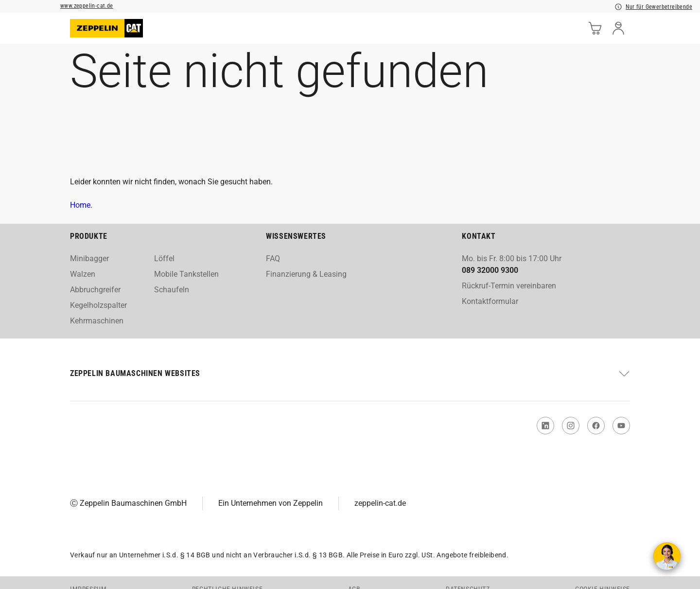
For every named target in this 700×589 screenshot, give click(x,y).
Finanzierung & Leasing (306, 274)
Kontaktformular (490, 301)
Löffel (164, 259)
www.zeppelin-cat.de (87, 6)
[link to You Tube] (621, 426)
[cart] (595, 28)
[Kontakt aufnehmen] (667, 556)
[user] (618, 28)
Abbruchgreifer (95, 290)
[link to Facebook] (596, 426)
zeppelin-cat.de (380, 503)
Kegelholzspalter (98, 305)
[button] (350, 374)
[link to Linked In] (545, 426)
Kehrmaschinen (97, 321)
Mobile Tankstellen (186, 274)
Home (80, 205)
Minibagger (89, 259)
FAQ (273, 259)
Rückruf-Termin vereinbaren (509, 286)
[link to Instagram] (571, 426)
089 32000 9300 (490, 270)
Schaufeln (172, 290)
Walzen (83, 274)
